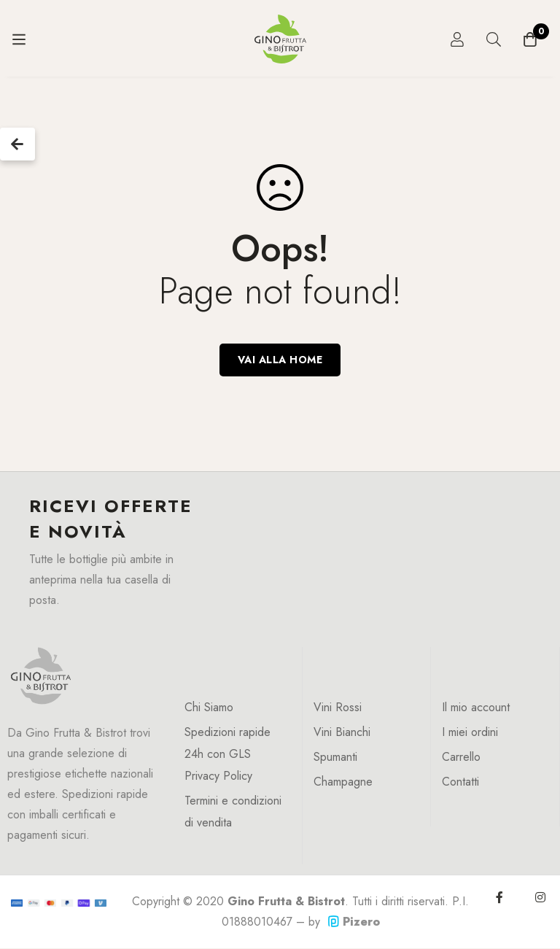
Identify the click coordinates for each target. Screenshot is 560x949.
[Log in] (457, 39)
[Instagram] (540, 897)
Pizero (354, 922)
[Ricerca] (494, 39)
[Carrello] (530, 39)
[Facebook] (499, 897)
